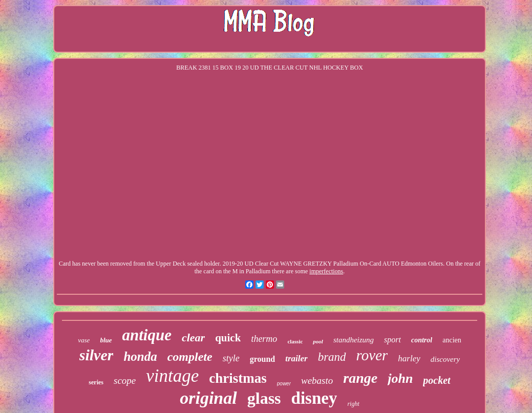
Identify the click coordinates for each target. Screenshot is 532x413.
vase (84, 340)
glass (264, 398)
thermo (264, 339)
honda (140, 356)
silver (97, 355)
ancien (452, 340)
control (422, 340)
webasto (317, 381)
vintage (172, 376)
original (208, 398)
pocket (437, 380)
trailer (296, 358)
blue (106, 340)
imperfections (326, 271)
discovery (445, 359)
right (353, 404)
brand (332, 357)
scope (125, 381)
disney (314, 398)
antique (147, 335)
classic (295, 341)
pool (318, 341)
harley (409, 358)
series (96, 382)
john (400, 378)
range (360, 378)
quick (228, 338)
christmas (238, 378)
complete (190, 357)
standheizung (354, 340)
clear (193, 338)
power (284, 384)
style (231, 358)
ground (263, 359)
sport (392, 340)
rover (372, 355)
